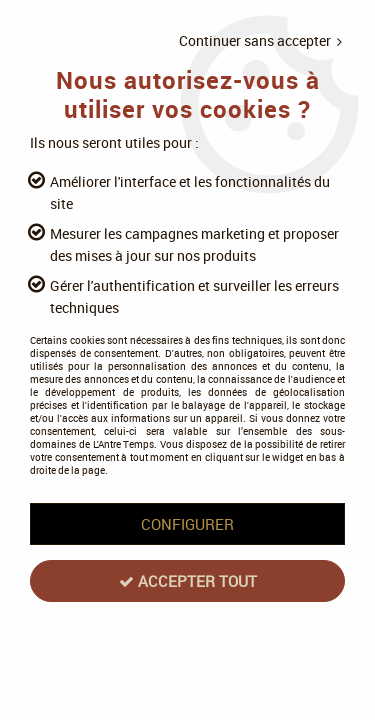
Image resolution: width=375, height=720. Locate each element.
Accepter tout (188, 581)
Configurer (187, 524)
